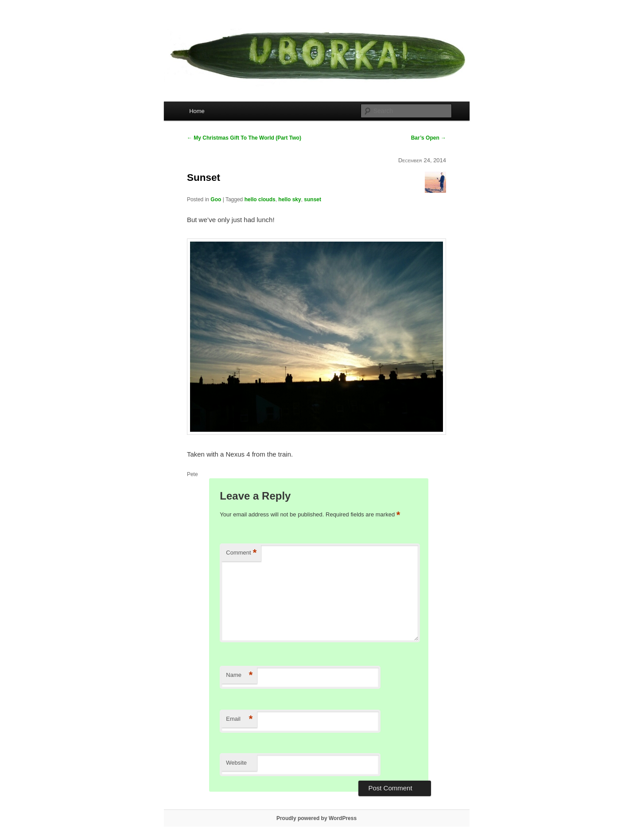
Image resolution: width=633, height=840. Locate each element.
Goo (216, 199)
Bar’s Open (429, 138)
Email (239, 719)
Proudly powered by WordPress (316, 818)
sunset (313, 199)
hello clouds (260, 199)
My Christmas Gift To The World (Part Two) (244, 138)
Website (236, 763)
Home (197, 111)
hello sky (289, 199)
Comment (241, 553)
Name (239, 675)
